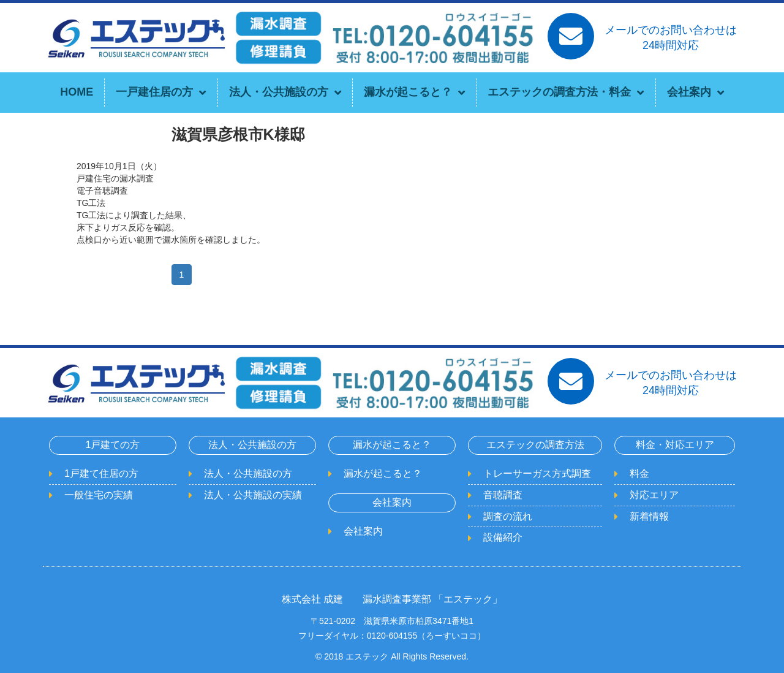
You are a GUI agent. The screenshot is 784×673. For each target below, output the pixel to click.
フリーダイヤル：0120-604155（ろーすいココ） (392, 636)
